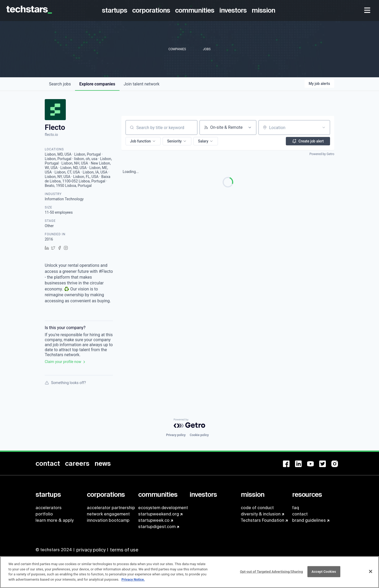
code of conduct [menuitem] (257, 508)
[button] (143, 141)
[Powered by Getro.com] (189, 423)
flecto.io (51, 135)
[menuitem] (115, 11)
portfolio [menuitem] (44, 514)
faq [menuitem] (296, 508)
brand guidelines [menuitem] (309, 520)
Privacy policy (176, 435)
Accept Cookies (324, 574)
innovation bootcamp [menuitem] (108, 520)
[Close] (371, 574)
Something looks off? (65, 383)
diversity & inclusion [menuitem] (261, 514)
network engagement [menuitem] (108, 514)
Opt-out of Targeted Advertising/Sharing (271, 574)
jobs (60, 84)
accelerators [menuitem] (49, 508)
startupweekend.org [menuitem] (159, 514)
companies (97, 84)
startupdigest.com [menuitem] (157, 527)
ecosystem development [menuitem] (163, 508)
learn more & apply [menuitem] (54, 520)
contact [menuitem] (300, 514)
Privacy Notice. (133, 582)
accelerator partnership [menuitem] (111, 508)
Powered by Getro (322, 154)
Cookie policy (199, 435)
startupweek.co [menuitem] (154, 520)
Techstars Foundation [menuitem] (263, 520)
